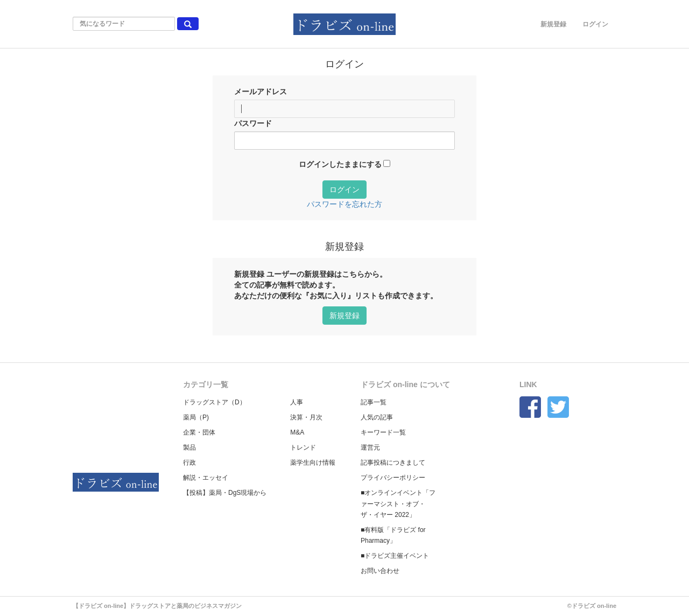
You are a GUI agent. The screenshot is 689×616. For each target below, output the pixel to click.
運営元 (370, 447)
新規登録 (553, 24)
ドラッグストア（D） (215, 402)
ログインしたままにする (340, 164)
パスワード (253, 123)
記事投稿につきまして (393, 463)
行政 (189, 463)
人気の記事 (377, 417)
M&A (297, 432)
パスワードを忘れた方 (344, 204)
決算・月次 (306, 417)
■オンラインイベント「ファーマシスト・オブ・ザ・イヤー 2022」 (398, 503)
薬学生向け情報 (313, 463)
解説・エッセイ (206, 478)
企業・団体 (199, 432)
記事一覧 (374, 402)
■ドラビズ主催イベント (395, 556)
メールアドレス (261, 92)
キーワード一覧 (383, 432)
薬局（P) (196, 417)
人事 (297, 402)
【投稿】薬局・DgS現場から (225, 493)
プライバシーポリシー (393, 478)
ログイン (595, 24)
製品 (189, 447)
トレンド (303, 447)
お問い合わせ (380, 571)
